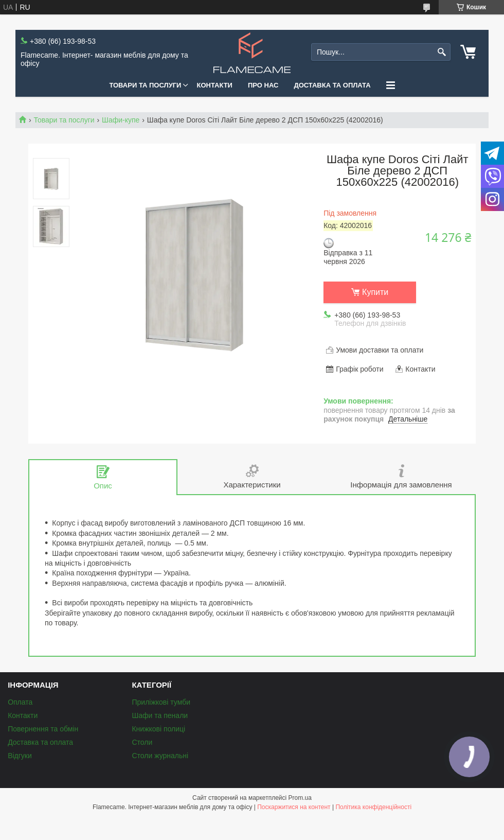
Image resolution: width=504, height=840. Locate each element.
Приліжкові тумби (161, 702)
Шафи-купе (121, 120)
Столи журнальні (160, 756)
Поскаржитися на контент (294, 807)
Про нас (263, 85)
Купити (375, 292)
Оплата (20, 702)
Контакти (214, 85)
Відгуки (20, 756)
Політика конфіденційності (373, 807)
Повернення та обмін (43, 729)
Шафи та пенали (160, 715)
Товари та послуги (145, 85)
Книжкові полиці (158, 729)
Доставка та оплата (332, 85)
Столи (142, 742)
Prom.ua (300, 798)
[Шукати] (442, 52)
